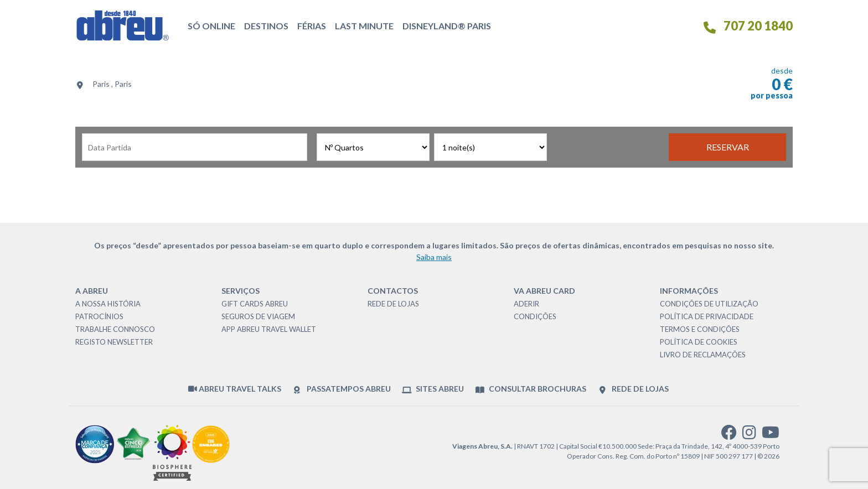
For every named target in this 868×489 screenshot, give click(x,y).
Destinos (266, 26)
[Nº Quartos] (373, 147)
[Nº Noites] (490, 147)
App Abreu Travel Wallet (269, 329)
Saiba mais (434, 257)
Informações (689, 291)
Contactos (393, 291)
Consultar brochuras (531, 389)
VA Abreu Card (544, 291)
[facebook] (729, 435)
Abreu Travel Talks (235, 389)
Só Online (211, 26)
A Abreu (92, 291)
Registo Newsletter (114, 342)
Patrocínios (99, 316)
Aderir (526, 304)
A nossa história (108, 304)
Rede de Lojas (393, 304)
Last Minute (364, 26)
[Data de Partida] (195, 147)
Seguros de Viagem (258, 316)
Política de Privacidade (707, 316)
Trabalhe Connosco (115, 329)
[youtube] (771, 435)
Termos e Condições (700, 329)
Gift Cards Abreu (255, 304)
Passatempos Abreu (341, 389)
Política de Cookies (699, 342)
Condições (535, 316)
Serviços (241, 291)
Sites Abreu (433, 389)
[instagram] (749, 435)
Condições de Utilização (709, 304)
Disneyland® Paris (447, 26)
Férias (312, 26)
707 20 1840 (747, 26)
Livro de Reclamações (703, 355)
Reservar (728, 147)
